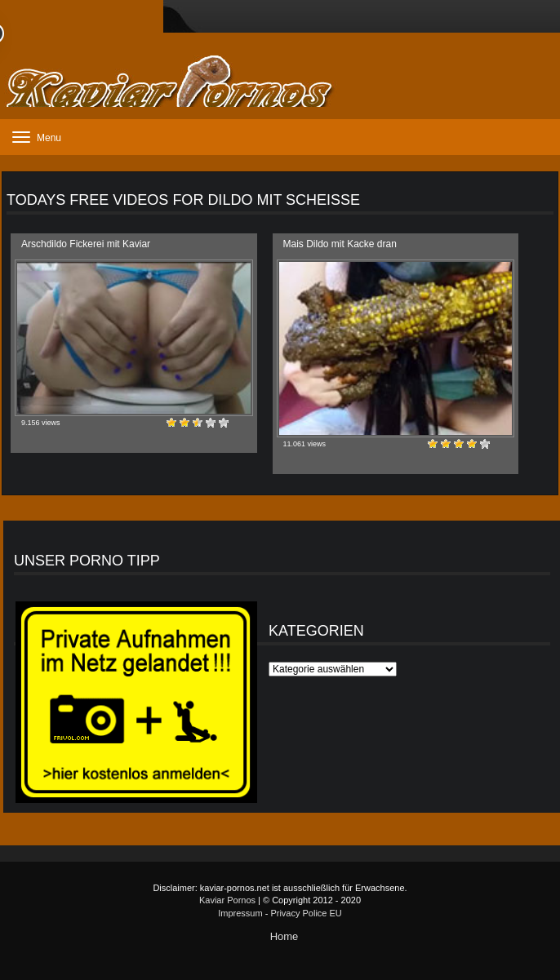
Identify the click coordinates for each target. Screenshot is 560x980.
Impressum (240, 913)
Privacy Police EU (306, 913)
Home (284, 936)
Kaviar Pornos (227, 900)
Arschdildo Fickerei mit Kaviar (86, 244)
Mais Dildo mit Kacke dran (340, 244)
